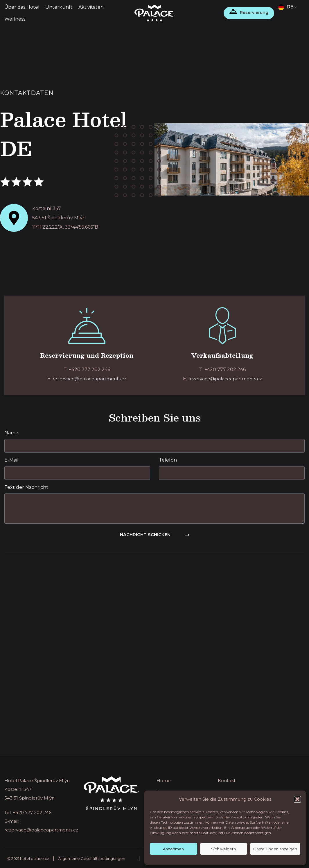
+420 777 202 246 (32, 812)
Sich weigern (223, 849)
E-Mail (11, 460)
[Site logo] (155, 13)
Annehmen (173, 849)
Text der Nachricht (26, 487)
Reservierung (254, 12)
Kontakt (227, 781)
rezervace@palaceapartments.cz (89, 379)
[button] (297, 799)
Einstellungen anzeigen (275, 849)
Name (11, 433)
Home (164, 781)
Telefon (168, 460)
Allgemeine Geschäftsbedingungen (92, 858)
